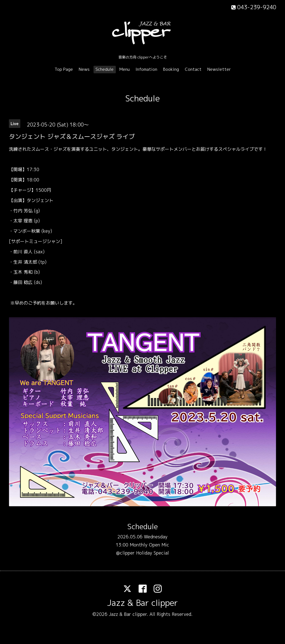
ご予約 (35, 303)
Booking (171, 69)
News (84, 69)
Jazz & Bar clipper (142, 603)
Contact (193, 69)
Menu (125, 69)
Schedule (105, 69)
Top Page (64, 69)
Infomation (146, 69)
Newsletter (219, 69)
